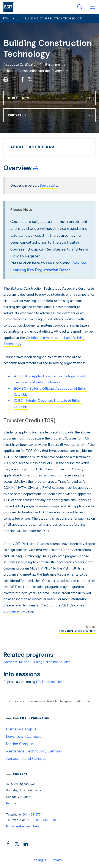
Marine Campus (20, 744)
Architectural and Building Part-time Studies (37, 662)
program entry (14, 611)
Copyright (39, 860)
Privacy (57, 860)
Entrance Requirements (77, 631)
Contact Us (17, 115)
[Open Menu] (93, 7)
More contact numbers (23, 826)
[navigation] (10, 7)
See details (48, 186)
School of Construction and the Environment (37, 71)
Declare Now (19, 98)
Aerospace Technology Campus (34, 751)
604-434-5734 (32, 815)
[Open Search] (80, 7)
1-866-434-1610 (44, 820)
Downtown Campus (24, 736)
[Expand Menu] (87, 147)
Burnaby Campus (21, 729)
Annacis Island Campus (26, 759)
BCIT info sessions (50, 682)
